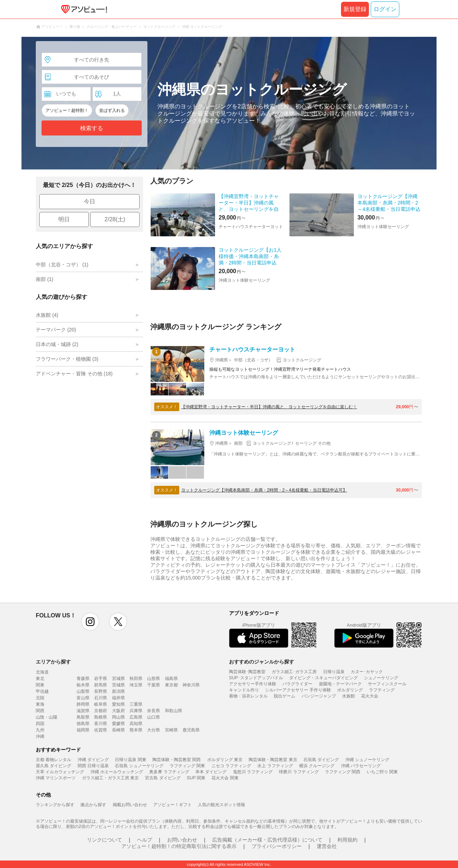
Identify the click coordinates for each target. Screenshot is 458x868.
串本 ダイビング (211, 772)
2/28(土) (115, 219)
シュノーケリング (381, 678)
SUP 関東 (196, 778)
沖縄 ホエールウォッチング (117, 772)
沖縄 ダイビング (93, 760)
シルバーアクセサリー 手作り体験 (298, 690)
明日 (64, 219)
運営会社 (327, 846)
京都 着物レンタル (53, 760)
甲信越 (42, 691)
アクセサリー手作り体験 (253, 684)
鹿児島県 (191, 730)
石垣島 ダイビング (321, 760)
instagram (90, 622)
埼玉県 (136, 685)
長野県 (101, 691)
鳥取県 (83, 717)
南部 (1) (45, 279)
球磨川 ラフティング (299, 772)
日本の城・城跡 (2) (57, 344)
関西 (40, 711)
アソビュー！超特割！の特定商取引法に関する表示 (179, 846)
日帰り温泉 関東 (130, 760)
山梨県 (83, 691)
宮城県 (118, 679)
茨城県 (118, 685)
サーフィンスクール (387, 684)
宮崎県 (171, 730)
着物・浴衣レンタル (248, 696)
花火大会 (370, 696)
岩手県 (101, 679)
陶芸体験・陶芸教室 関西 (177, 760)
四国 (40, 724)
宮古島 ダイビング (163, 778)
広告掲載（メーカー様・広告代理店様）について (267, 840)
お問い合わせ (182, 840)
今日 (89, 201)
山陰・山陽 (47, 717)
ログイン (385, 9)
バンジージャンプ (319, 696)
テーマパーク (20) (56, 330)
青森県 (83, 679)
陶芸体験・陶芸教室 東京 (273, 760)
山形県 (154, 679)
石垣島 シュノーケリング (139, 766)
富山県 (83, 698)
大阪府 (118, 711)
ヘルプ (145, 840)
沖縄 (40, 736)
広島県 (136, 717)
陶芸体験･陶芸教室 (247, 672)
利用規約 (347, 840)
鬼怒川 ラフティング (253, 772)
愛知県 (118, 704)
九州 (40, 730)
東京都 (171, 685)
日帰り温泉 (334, 672)
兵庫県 (136, 711)
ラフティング (382, 690)
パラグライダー (297, 684)
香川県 (101, 724)
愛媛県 (118, 724)
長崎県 (118, 730)
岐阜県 (101, 704)
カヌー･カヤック (367, 672)
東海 (40, 704)
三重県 (136, 704)
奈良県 (154, 711)
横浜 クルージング (317, 766)
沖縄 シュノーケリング (367, 760)
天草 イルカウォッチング (60, 772)
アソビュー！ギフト (172, 805)
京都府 (101, 711)
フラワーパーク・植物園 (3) (67, 359)
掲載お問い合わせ (130, 805)
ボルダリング (350, 690)
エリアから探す (53, 662)
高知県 (136, 724)
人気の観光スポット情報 (221, 805)
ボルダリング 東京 (225, 760)
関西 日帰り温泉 (93, 766)
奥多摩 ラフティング (169, 772)
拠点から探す (93, 805)
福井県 (118, 698)
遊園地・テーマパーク (340, 684)
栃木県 (83, 685)
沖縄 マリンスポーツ (56, 778)
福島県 (171, 679)
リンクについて (104, 840)
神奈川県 (191, 685)
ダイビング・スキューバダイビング (323, 678)
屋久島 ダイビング (53, 766)
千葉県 (154, 685)
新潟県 (118, 691)
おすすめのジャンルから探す (262, 662)
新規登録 (355, 9)
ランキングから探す (55, 805)
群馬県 (101, 685)
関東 (40, 685)
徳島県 (83, 724)
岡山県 (118, 717)
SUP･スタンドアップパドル (256, 678)
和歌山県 (174, 711)
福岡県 (83, 730)
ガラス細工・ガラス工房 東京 (110, 778)
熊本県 (136, 730)
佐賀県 (101, 730)
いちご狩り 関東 (382, 772)
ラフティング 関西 (343, 772)
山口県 (154, 717)
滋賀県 (83, 711)
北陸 (40, 698)
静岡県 (83, 704)
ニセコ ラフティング (231, 766)
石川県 (101, 698)
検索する (92, 128)
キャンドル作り (244, 690)
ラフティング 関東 (187, 766)
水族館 (349, 696)
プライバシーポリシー (277, 846)
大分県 (154, 730)
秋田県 (136, 679)
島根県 (101, 717)
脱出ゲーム (284, 696)
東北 (40, 679)
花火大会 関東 (225, 778)
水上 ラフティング (275, 766)
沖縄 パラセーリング (361, 766)
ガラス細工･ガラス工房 (294, 672)
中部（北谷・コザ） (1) (62, 265)
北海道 (42, 672)
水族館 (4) (47, 315)
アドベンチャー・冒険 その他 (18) (74, 374)
